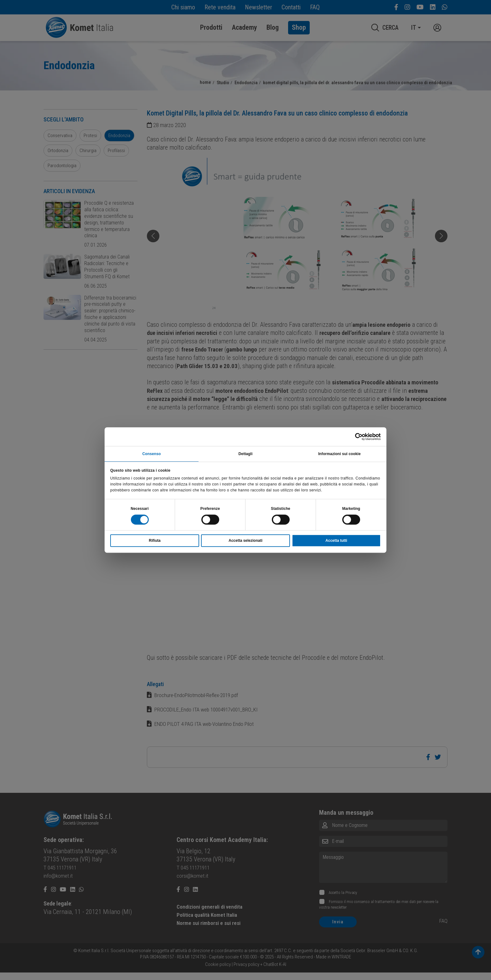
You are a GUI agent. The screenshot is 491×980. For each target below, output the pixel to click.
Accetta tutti (336, 541)
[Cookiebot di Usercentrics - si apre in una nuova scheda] (353, 436)
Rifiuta (155, 541)
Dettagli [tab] (246, 453)
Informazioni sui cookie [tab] (339, 453)
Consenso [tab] (152, 453)
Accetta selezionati (246, 541)
